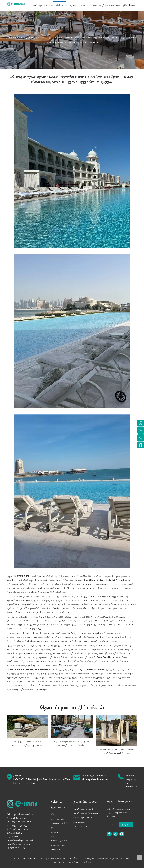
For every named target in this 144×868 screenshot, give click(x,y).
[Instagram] (122, 834)
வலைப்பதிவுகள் (59, 841)
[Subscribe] (126, 825)
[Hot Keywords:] (124, 5)
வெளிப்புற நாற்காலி (83, 809)
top (140, 858)
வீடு (53, 814)
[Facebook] (109, 834)
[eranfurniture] (29, 804)
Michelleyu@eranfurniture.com (95, 779)
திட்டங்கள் (56, 828)
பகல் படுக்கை (80, 826)
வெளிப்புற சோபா (82, 818)
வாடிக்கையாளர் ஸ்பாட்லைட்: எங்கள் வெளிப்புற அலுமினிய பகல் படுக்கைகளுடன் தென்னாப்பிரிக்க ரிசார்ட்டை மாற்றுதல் (117, 751)
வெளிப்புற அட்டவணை (86, 813)
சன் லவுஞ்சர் (80, 822)
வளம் (54, 836)
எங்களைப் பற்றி (59, 823)
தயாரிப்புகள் (57, 819)
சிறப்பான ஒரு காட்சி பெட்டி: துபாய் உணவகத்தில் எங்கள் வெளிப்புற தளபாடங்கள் (72, 744)
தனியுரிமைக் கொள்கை (80, 862)
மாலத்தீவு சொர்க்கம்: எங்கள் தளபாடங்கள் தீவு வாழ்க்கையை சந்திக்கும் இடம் (27, 744)
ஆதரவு (55, 832)
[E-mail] (112, 825)
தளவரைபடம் (60, 862)
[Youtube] (115, 834)
